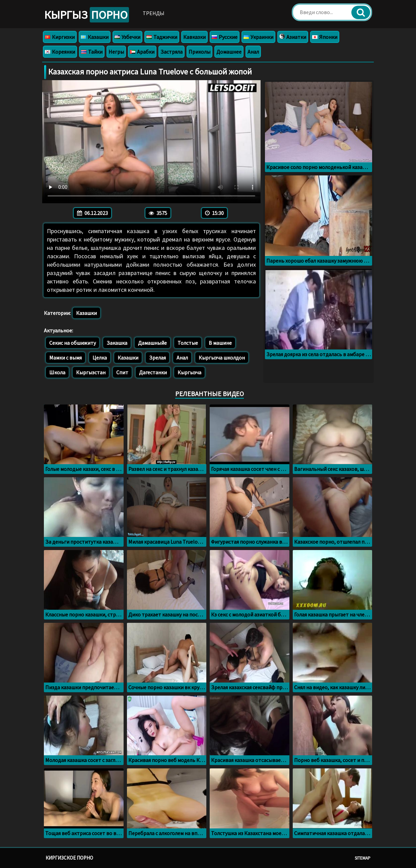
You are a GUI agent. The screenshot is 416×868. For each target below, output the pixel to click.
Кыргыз (87, 15)
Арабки (142, 52)
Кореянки (60, 52)
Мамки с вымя (65, 358)
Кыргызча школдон (222, 358)
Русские (225, 37)
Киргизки (60, 37)
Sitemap (363, 858)
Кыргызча (189, 372)
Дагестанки (153, 372)
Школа (57, 372)
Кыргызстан (91, 372)
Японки (325, 37)
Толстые (188, 343)
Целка (100, 358)
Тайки (92, 52)
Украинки (258, 37)
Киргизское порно (69, 858)
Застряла (171, 52)
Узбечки (127, 37)
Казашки (95, 37)
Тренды (154, 13)
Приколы (199, 52)
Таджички (162, 37)
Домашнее (229, 52)
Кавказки (194, 37)
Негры (116, 52)
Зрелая (157, 358)
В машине (220, 343)
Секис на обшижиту (73, 343)
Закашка (117, 343)
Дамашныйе (152, 343)
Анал (253, 52)
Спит (122, 372)
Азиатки (293, 37)
